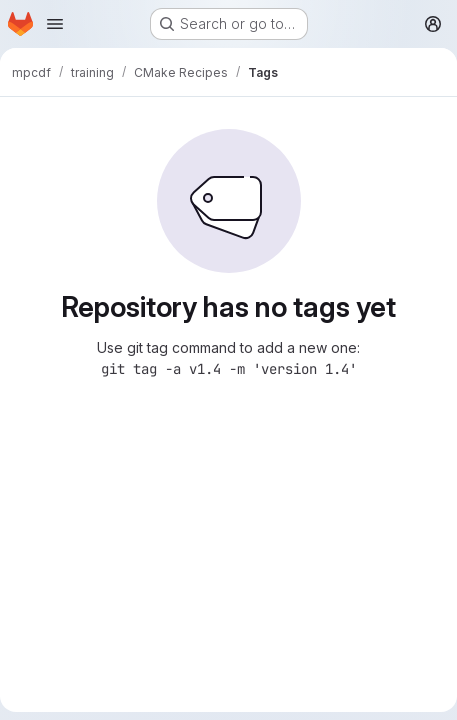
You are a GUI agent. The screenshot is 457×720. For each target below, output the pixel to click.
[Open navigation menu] (55, 24)
